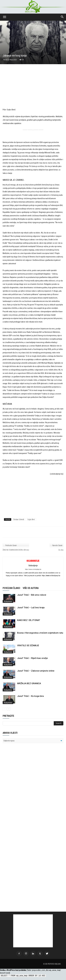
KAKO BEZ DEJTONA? (29, 620)
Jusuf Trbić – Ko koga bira (30, 696)
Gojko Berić (31, 519)
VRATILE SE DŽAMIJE (28, 645)
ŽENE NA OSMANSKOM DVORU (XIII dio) (16, 550)
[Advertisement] (33, 89)
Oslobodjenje (33, 565)
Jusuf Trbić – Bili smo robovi (32, 595)
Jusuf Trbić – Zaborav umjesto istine (36, 671)
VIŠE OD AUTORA (31, 588)
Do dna (61, 550)
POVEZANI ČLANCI (11, 588)
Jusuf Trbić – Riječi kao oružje (32, 658)
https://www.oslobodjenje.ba (33, 569)
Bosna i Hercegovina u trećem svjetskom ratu (40, 633)
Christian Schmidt (19, 519)
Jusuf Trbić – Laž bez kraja (31, 607)
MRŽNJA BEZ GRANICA (29, 683)
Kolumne (8, 601)
